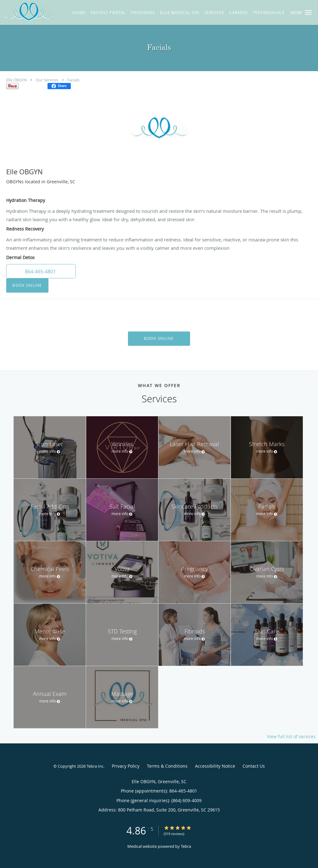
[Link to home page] (27, 12)
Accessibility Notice (215, 766)
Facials (73, 80)
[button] (308, 12)
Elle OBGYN (16, 80)
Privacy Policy (126, 766)
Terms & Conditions (167, 766)
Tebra (186, 846)
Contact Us (254, 766)
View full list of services (291, 737)
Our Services (47, 80)
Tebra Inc (95, 766)
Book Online (27, 285)
